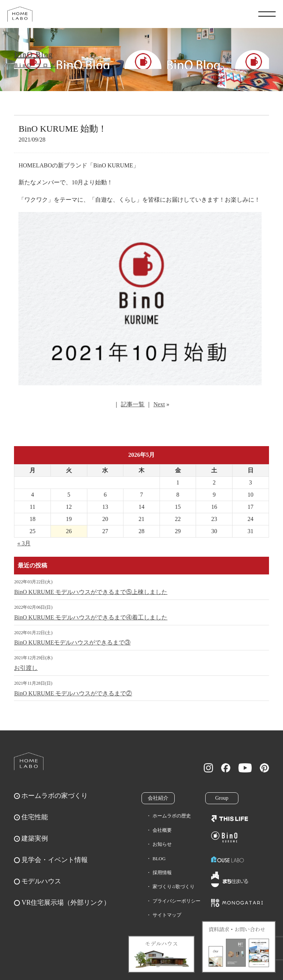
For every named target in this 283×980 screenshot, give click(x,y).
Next (159, 404)
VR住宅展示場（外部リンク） (66, 903)
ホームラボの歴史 (172, 816)
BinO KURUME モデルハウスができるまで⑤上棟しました (91, 592)
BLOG (159, 859)
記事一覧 (133, 404)
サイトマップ (167, 915)
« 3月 (24, 543)
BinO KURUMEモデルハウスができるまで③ (72, 642)
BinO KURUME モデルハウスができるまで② (73, 693)
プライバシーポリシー (177, 901)
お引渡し (26, 668)
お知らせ (162, 844)
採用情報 (162, 873)
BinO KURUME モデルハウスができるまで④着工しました (91, 617)
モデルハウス (41, 881)
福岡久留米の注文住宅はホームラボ (20, 14)
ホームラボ (29, 761)
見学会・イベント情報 (55, 860)
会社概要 (162, 830)
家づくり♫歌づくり (174, 887)
